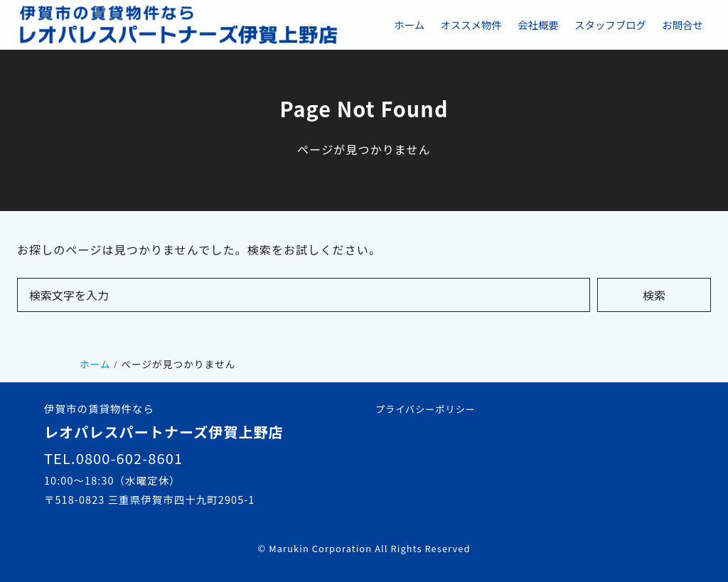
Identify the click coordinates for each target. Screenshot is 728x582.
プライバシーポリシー (425, 409)
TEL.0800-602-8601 (113, 458)
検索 (654, 295)
